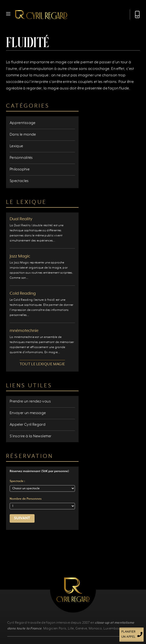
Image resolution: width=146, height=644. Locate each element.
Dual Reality (21, 219)
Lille (71, 629)
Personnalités (21, 158)
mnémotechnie (24, 331)
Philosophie (20, 169)
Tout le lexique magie (42, 364)
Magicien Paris (55, 629)
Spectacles (19, 181)
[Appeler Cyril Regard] (135, 15)
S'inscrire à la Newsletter (30, 436)
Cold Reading (23, 293)
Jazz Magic (20, 256)
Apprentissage (23, 123)
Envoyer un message (28, 413)
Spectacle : (17, 481)
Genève (81, 629)
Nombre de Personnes (26, 499)
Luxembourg (114, 629)
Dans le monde (23, 135)
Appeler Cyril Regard (28, 425)
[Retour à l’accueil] (41, 15)
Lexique (16, 146)
